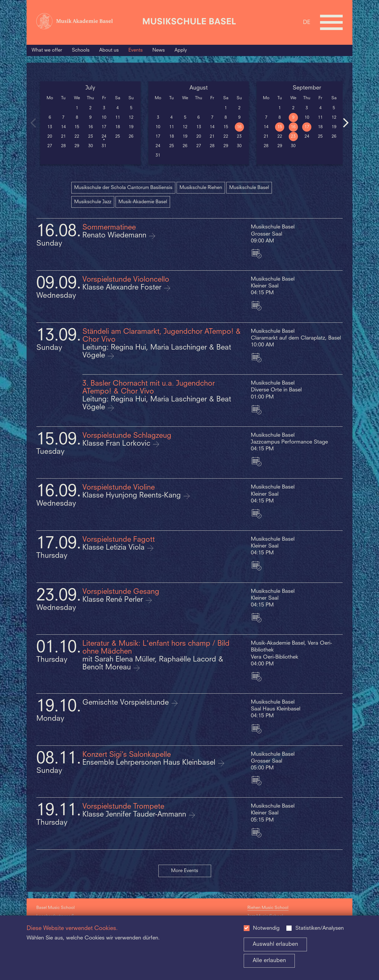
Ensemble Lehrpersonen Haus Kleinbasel (150, 763)
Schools (81, 50)
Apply (181, 50)
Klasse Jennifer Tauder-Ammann (135, 815)
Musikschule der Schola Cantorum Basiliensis (123, 188)
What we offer (47, 50)
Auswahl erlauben (275, 944)
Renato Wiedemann (115, 236)
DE (307, 22)
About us (109, 50)
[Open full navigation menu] (331, 22)
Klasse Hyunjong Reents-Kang (133, 496)
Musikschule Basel (249, 188)
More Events (185, 871)
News (159, 50)
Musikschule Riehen (201, 188)
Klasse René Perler (114, 600)
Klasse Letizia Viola (114, 548)
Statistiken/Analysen (320, 928)
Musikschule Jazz (93, 202)
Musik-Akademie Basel (143, 202)
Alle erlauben (269, 961)
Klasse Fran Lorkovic (117, 444)
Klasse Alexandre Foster (123, 288)
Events (136, 50)
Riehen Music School (268, 908)
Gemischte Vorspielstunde (127, 703)
